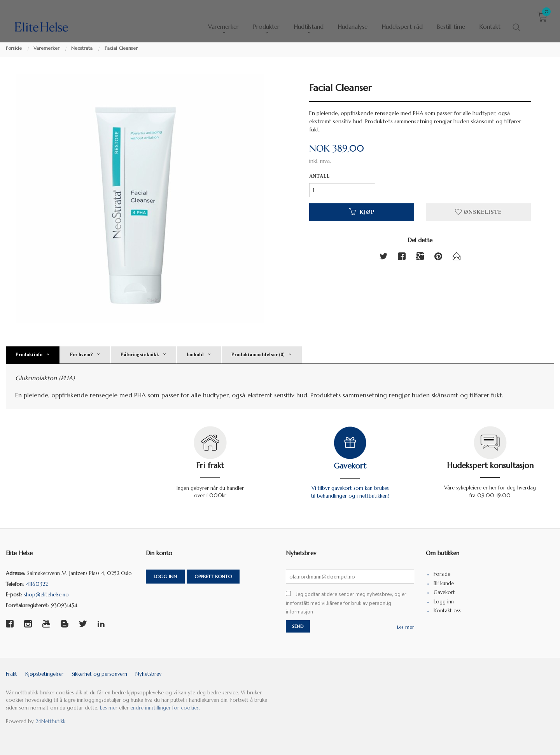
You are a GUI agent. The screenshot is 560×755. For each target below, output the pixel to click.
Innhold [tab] (195, 355)
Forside (442, 574)
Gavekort (350, 466)
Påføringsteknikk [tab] (140, 355)
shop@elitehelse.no (46, 595)
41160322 (37, 584)
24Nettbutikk (50, 721)
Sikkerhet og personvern (99, 674)
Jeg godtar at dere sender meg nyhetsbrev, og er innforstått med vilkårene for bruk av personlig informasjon (346, 603)
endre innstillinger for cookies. (165, 708)
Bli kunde (444, 583)
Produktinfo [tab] (29, 355)
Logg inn (165, 576)
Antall (319, 177)
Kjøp (362, 212)
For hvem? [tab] (81, 355)
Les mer (406, 627)
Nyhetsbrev (148, 674)
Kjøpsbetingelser (44, 674)
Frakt (11, 674)
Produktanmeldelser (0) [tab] (258, 355)
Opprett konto (213, 576)
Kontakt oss (447, 611)
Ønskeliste (478, 212)
